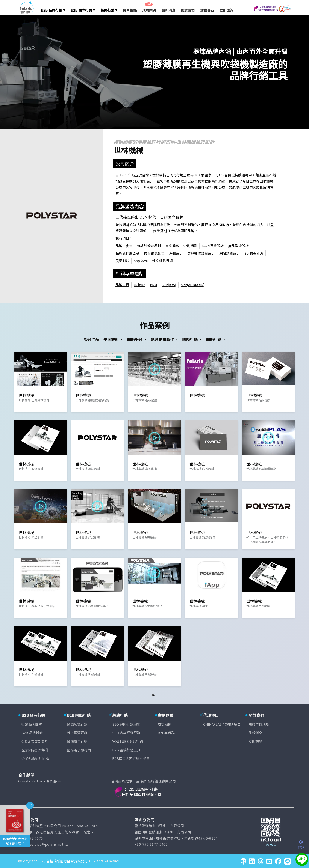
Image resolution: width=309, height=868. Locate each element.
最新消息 (168, 10)
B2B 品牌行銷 (53, 10)
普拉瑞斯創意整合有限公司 (67, 861)
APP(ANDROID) (193, 285)
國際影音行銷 (77, 741)
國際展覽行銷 (77, 724)
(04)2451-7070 (31, 838)
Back (154, 695)
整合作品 (91, 339)
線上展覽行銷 (77, 733)
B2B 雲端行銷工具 (126, 750)
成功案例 (149, 10)
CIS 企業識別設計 (35, 741)
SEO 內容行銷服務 (126, 733)
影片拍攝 (130, 10)
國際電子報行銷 (79, 750)
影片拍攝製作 (163, 339)
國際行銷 (190, 339)
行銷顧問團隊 (32, 724)
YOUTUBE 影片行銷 (128, 741)
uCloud (140, 285)
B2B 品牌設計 (32, 733)
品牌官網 (122, 285)
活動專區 (207, 10)
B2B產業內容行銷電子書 (131, 758)
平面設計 (112, 339)
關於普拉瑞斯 (259, 724)
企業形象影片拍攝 (35, 758)
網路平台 (135, 339)
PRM (154, 285)
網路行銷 (109, 10)
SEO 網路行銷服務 (126, 724)
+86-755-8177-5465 (151, 844)
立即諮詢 (226, 10)
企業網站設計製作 (35, 750)
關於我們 (188, 10)
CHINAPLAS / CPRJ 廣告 (222, 724)
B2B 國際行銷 (83, 10)
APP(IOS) (169, 285)
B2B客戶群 (166, 733)
